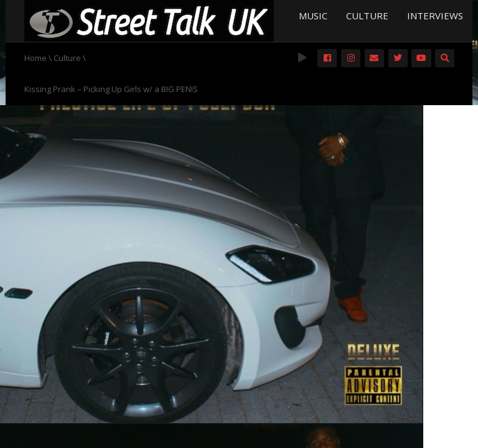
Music (313, 16)
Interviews (435, 16)
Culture (367, 16)
